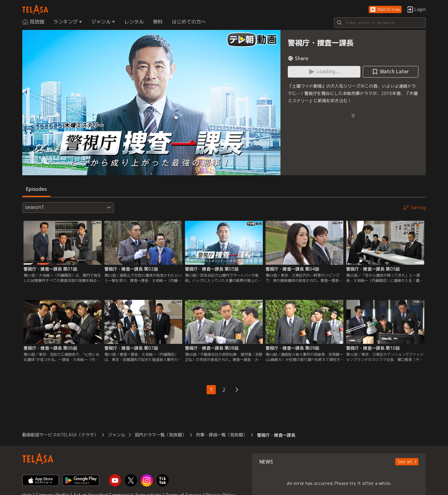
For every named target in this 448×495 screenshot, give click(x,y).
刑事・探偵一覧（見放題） (222, 435)
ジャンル (117, 435)
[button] (385, 10)
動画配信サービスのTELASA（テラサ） (60, 435)
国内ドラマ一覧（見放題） (161, 435)
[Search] (380, 23)
